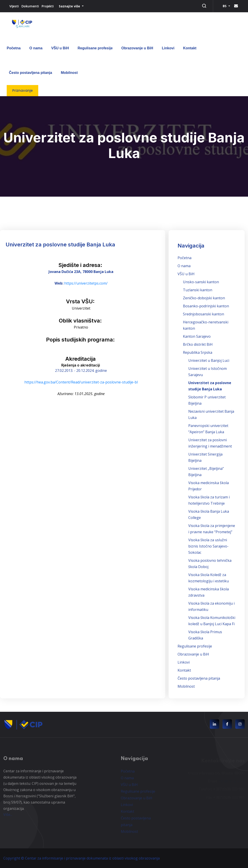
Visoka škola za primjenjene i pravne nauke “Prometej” (212, 529)
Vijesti (14, 6)
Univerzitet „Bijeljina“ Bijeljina (206, 472)
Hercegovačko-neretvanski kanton (206, 325)
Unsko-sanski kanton (201, 282)
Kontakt (190, 48)
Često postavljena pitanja (31, 73)
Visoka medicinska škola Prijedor (209, 486)
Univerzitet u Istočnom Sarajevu (208, 372)
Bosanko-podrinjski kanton (206, 306)
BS (225, 6)
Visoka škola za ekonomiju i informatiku (211, 606)
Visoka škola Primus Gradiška (205, 635)
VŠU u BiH (60, 48)
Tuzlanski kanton (198, 290)
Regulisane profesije (95, 48)
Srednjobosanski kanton (203, 314)
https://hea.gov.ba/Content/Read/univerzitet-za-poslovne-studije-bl (81, 382)
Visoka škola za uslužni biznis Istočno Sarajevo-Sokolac (208, 546)
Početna (14, 48)
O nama (36, 48)
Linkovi (168, 48)
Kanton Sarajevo (197, 336)
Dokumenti (30, 6)
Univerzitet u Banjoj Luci (209, 360)
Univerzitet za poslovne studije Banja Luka (210, 386)
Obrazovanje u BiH (137, 48)
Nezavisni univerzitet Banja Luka (211, 414)
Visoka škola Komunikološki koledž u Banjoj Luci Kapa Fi (212, 621)
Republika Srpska (198, 352)
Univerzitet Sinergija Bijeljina (205, 457)
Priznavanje (22, 91)
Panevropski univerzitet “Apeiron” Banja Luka (208, 429)
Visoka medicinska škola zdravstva (209, 592)
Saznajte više (70, 6)
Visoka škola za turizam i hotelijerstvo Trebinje (209, 500)
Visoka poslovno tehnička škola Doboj (210, 564)
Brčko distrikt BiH (198, 344)
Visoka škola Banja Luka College (209, 514)
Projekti (48, 6)
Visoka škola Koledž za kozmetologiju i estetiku (209, 578)
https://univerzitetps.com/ (86, 283)
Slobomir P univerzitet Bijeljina (207, 400)
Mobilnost (69, 73)
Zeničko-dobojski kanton (204, 298)
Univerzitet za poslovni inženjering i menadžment (210, 443)
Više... (8, 817)
